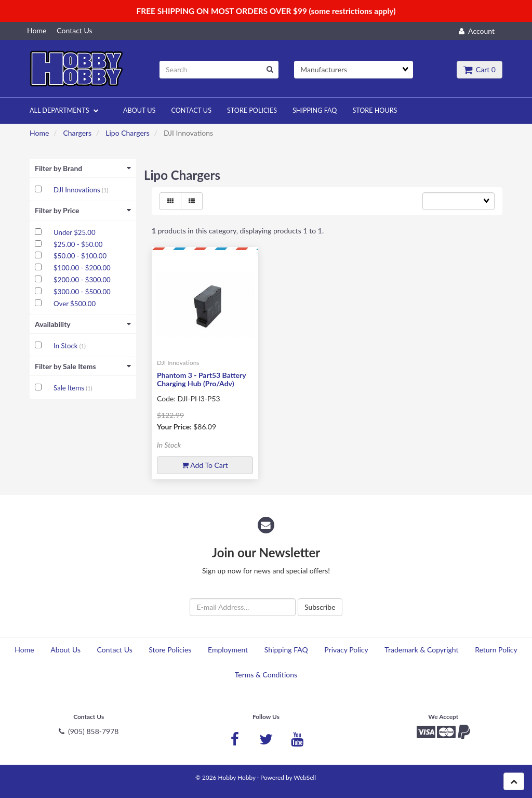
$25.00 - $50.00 (78, 244)
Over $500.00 (75, 304)
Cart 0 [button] (480, 69)
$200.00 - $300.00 (82, 280)
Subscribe (320, 607)
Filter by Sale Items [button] (83, 366)
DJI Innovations (78, 190)
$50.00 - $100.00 (80, 256)
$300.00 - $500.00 (82, 292)
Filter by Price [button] (83, 210)
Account (477, 31)
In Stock (66, 346)
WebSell (305, 777)
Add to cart (205, 465)
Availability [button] (83, 324)
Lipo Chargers (128, 133)
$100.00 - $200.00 (82, 268)
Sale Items (70, 388)
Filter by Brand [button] (83, 168)
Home (39, 133)
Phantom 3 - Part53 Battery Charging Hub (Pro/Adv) (201, 379)
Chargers (77, 133)
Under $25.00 (74, 232)
